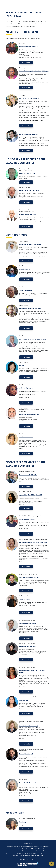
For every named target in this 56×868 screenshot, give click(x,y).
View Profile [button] (26, 63)
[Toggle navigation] (52, 3)
